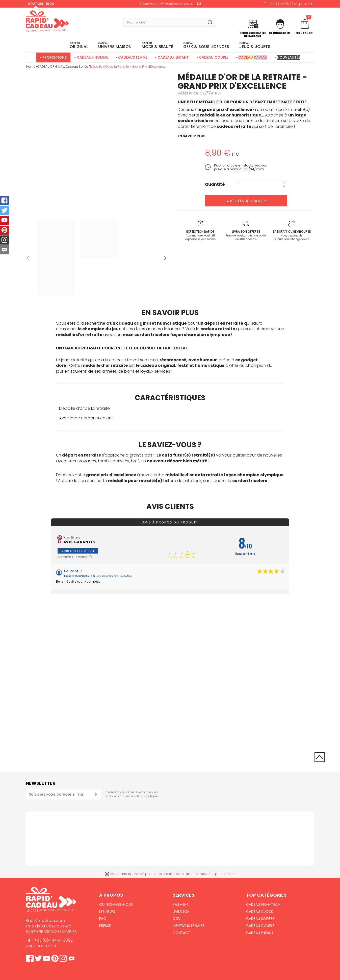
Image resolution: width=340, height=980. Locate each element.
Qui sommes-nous (116, 904)
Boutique (36, 4)
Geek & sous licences (206, 45)
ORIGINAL (79, 45)
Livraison (181, 912)
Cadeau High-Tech (263, 904)
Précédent (28, 258)
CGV (177, 919)
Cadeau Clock (260, 912)
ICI (199, 4)
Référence (188, 93)
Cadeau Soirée (77, 67)
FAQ (103, 919)
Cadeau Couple (214, 57)
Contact (181, 933)
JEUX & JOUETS (255, 45)
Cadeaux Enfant (173, 57)
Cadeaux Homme (92, 57)
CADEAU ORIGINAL (50, 67)
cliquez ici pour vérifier (217, 874)
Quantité (215, 184)
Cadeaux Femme (133, 57)
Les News (107, 912)
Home (31, 67)
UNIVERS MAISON (115, 45)
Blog (50, 4)
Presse (105, 926)
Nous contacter (41, 946)
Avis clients (170, 506)
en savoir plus (192, 136)
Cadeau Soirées (260, 919)
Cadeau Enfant (260, 933)
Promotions (55, 57)
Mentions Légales (189, 926)
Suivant (165, 258)
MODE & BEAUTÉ (157, 45)
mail (309, 4)
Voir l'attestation (78, 551)
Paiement (181, 904)
